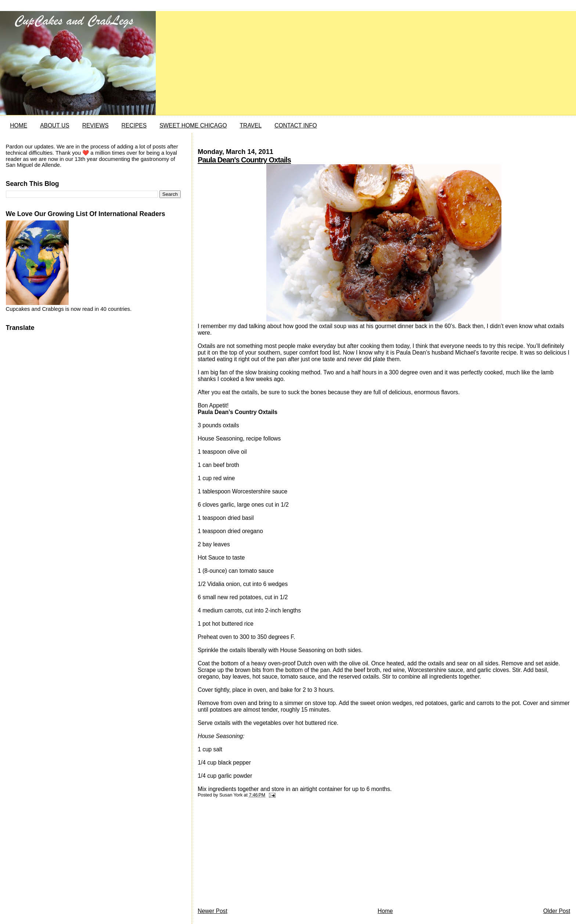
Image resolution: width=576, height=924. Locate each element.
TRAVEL (251, 125)
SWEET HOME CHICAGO (193, 125)
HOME (19, 125)
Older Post (557, 911)
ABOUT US (55, 125)
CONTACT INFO (296, 125)
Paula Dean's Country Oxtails (244, 160)
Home (385, 911)
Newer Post (213, 911)
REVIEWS (96, 125)
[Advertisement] (253, 855)
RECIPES (134, 125)
